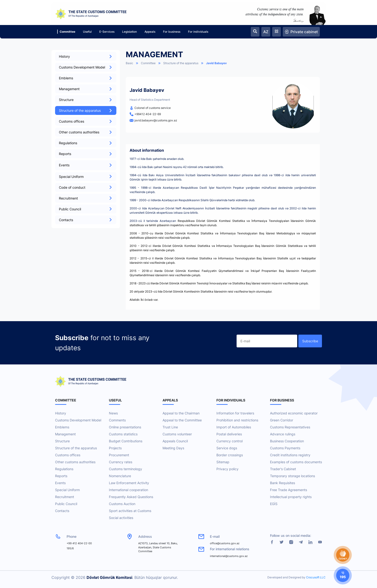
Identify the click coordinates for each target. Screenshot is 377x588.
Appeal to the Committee (182, 420)
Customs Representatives (290, 427)
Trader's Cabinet (283, 469)
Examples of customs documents (296, 462)
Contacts (86, 220)
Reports (86, 154)
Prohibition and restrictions (237, 420)
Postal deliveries (229, 434)
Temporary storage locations (292, 476)
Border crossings (230, 455)
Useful (87, 32)
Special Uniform (86, 177)
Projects (115, 448)
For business (172, 32)
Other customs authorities (86, 132)
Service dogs (227, 448)
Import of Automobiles (234, 427)
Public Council (86, 209)
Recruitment (86, 198)
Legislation (129, 32)
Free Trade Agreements (289, 490)
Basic (129, 63)
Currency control (229, 441)
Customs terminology (126, 469)
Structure (86, 100)
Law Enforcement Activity (129, 483)
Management (86, 89)
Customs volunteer (177, 434)
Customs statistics (123, 434)
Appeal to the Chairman (181, 413)
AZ (266, 32)
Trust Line (170, 427)
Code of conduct (86, 187)
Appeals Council (175, 441)
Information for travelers (235, 413)
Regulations (86, 143)
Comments (117, 420)
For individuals (198, 32)
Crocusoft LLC (316, 577)
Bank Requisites (283, 483)
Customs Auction (122, 504)
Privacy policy (227, 469)
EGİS (274, 504)
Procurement (119, 455)
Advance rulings (283, 434)
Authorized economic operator (294, 413)
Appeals (150, 32)
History (86, 56)
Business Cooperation (287, 441)
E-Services (107, 32)
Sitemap (223, 462)
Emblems (86, 78)
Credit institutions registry (290, 455)
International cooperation (129, 490)
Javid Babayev (216, 63)
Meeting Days (173, 448)
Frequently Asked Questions (131, 497)
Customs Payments (285, 448)
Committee (66, 32)
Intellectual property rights (291, 497)
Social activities (121, 518)
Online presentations (125, 427)
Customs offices (86, 121)
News (113, 413)
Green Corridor (282, 420)
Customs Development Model (86, 67)
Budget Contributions (126, 441)
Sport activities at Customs (130, 511)
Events (60, 483)
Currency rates (121, 462)
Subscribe (310, 341)
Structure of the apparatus (86, 110)
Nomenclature (120, 476)
